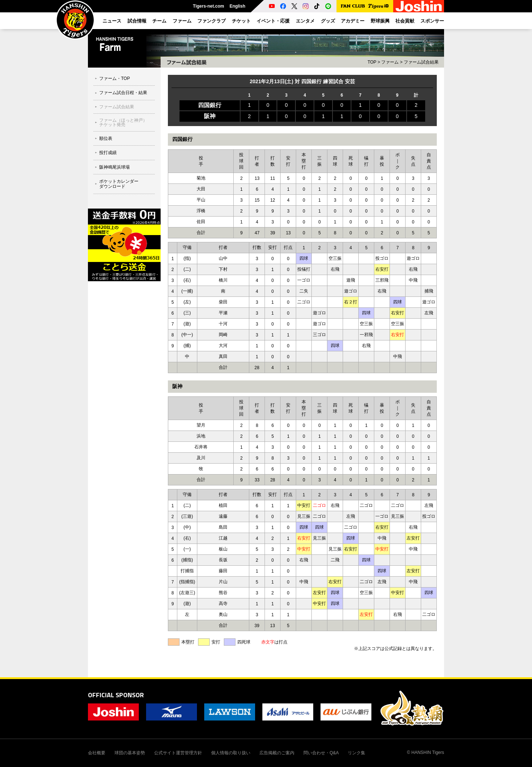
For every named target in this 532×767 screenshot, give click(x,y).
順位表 (106, 138)
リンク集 (356, 753)
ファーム (390, 62)
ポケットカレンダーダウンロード (119, 184)
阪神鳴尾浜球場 (114, 167)
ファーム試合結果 (117, 107)
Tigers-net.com (209, 6)
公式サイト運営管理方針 (178, 753)
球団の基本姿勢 (130, 753)
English (237, 6)
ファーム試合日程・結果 (123, 93)
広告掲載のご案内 (277, 753)
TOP (372, 62)
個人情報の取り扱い (231, 753)
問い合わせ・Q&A (321, 753)
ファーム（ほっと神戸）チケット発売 (123, 122)
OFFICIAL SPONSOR (116, 695)
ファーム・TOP (114, 78)
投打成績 (108, 153)
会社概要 (97, 753)
